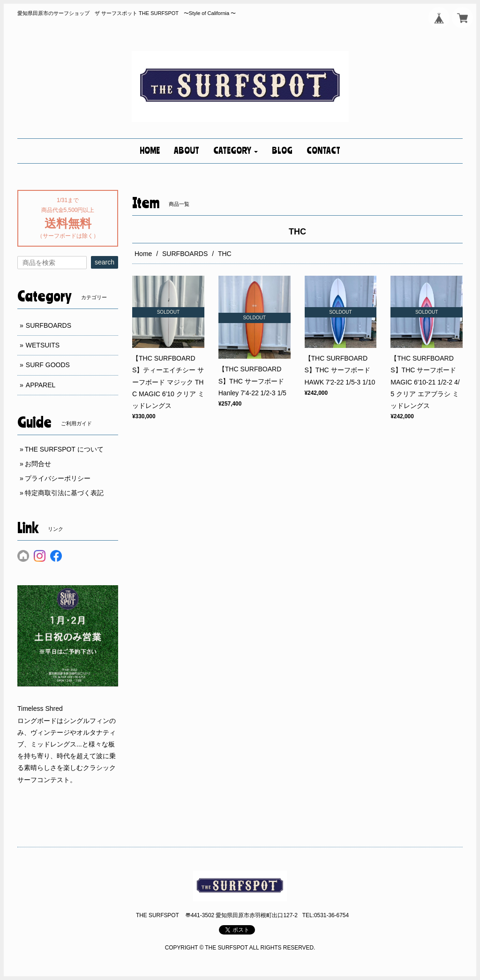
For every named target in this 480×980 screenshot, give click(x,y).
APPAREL (41, 385)
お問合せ (38, 464)
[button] (236, 151)
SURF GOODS (48, 365)
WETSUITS (43, 345)
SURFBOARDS (185, 254)
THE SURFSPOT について (64, 449)
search (105, 262)
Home (143, 254)
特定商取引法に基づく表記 (64, 493)
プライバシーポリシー (58, 478)
